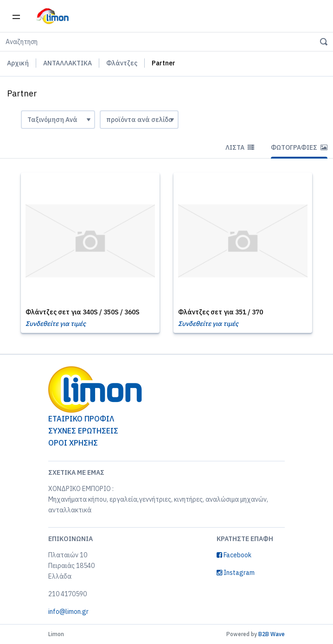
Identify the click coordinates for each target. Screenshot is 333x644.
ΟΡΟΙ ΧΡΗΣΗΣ (73, 443)
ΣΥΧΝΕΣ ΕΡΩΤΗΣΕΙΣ (83, 431)
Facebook (234, 555)
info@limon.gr (68, 612)
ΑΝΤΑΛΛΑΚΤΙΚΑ (67, 63)
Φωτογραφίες (299, 147)
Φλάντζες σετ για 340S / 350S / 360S (83, 312)
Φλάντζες (122, 63)
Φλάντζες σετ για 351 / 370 (221, 312)
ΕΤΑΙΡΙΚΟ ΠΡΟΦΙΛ (81, 419)
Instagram (236, 573)
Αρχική (18, 63)
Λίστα (240, 147)
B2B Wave (272, 634)
